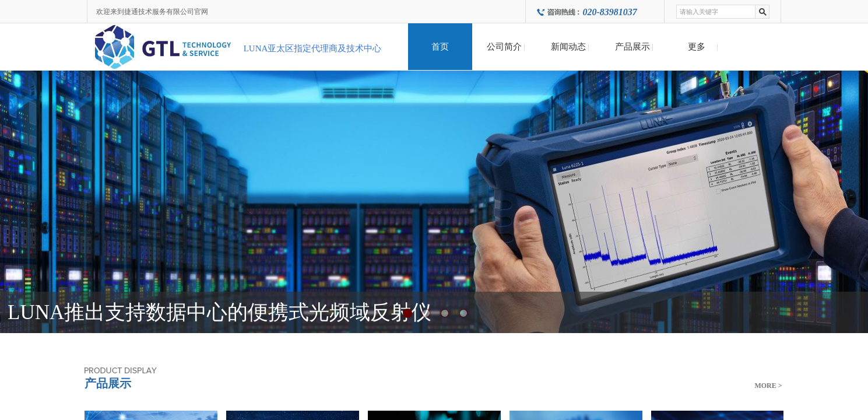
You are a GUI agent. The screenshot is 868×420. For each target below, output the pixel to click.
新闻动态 (568, 47)
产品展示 (632, 47)
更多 (697, 47)
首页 (440, 47)
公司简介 (504, 47)
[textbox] (716, 12)
